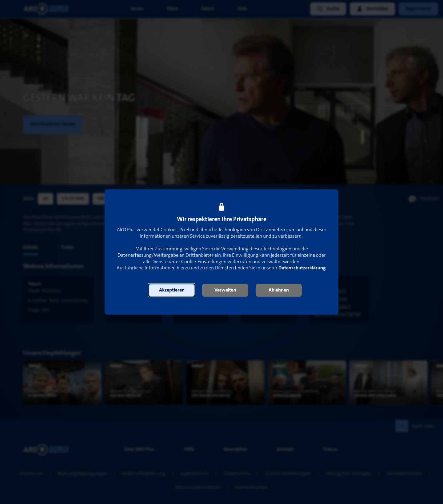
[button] (172, 290)
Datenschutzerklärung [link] (302, 268)
